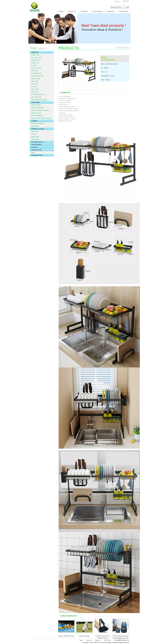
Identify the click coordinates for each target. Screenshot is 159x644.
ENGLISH (126, 1)
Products (84, 11)
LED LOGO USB (36, 97)
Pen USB (34, 65)
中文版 (117, 2)
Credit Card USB (36, 68)
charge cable (35, 137)
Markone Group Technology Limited (35, 7)
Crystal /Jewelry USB (37, 76)
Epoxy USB (34, 92)
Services (111, 11)
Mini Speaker (35, 126)
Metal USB (34, 81)
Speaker (35, 121)
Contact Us (124, 11)
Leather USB (35, 63)
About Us (72, 11)
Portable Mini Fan (38, 142)
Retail (33, 152)
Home (61, 11)
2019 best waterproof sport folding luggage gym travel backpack (121, 638)
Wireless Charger (36, 113)
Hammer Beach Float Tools (66, 636)
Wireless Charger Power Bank (40, 110)
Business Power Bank (38, 108)
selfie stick (34, 134)
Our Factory (98, 11)
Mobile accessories (38, 129)
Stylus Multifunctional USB (39, 100)
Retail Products (37, 150)
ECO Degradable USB (38, 94)
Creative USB (35, 55)
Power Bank (36, 102)
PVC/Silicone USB (37, 73)
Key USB (34, 87)
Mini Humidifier (37, 145)
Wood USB (34, 71)
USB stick (35, 52)
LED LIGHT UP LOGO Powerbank (41, 118)
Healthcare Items (37, 155)
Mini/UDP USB (35, 60)
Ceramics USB (35, 79)
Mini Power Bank (36, 105)
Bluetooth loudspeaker (38, 123)
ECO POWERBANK (37, 116)
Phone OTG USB (36, 57)
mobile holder (35, 139)
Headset (35, 147)
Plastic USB (35, 89)
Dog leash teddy (84, 636)
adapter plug (35, 131)
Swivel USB (35, 84)
